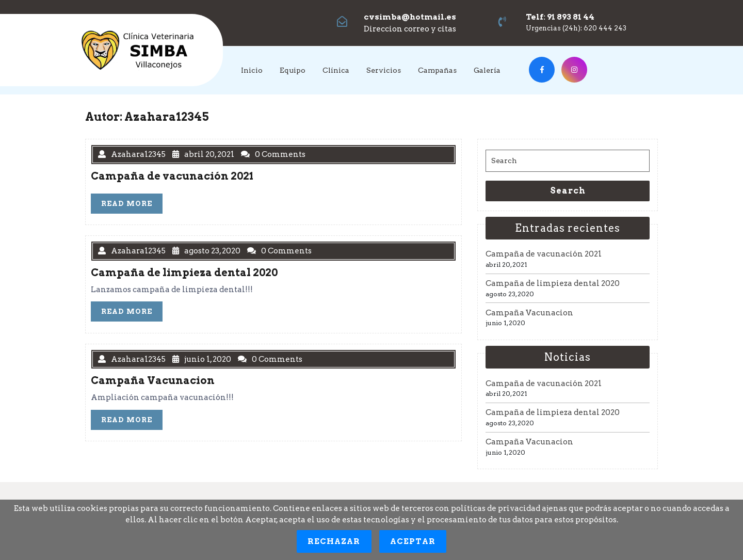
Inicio (252, 70)
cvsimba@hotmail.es (410, 17)
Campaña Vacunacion (529, 313)
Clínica (336, 70)
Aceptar (413, 541)
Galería (487, 70)
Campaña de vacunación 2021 (544, 254)
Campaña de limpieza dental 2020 (553, 283)
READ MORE (132, 205)
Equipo (293, 70)
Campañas (437, 70)
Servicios (384, 70)
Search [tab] (568, 191)
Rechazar (334, 541)
